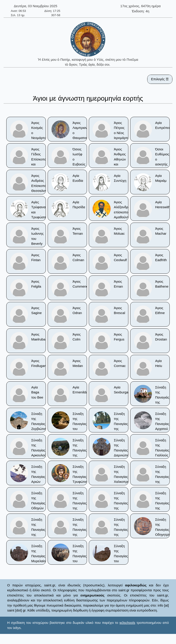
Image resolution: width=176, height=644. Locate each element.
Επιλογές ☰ (160, 79)
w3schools (127, 623)
